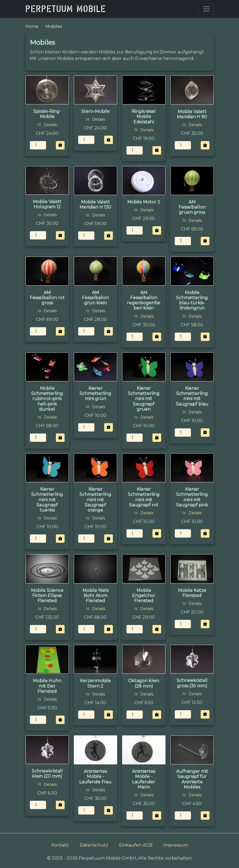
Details (47, 125)
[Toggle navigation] (206, 9)
